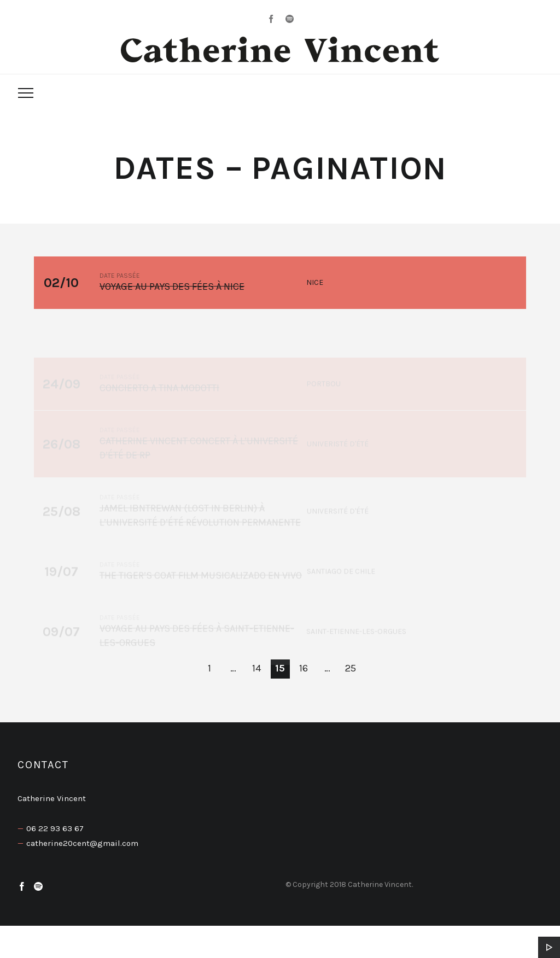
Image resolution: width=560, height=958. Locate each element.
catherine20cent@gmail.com (82, 843)
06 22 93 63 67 (55, 828)
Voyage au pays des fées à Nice (172, 287)
